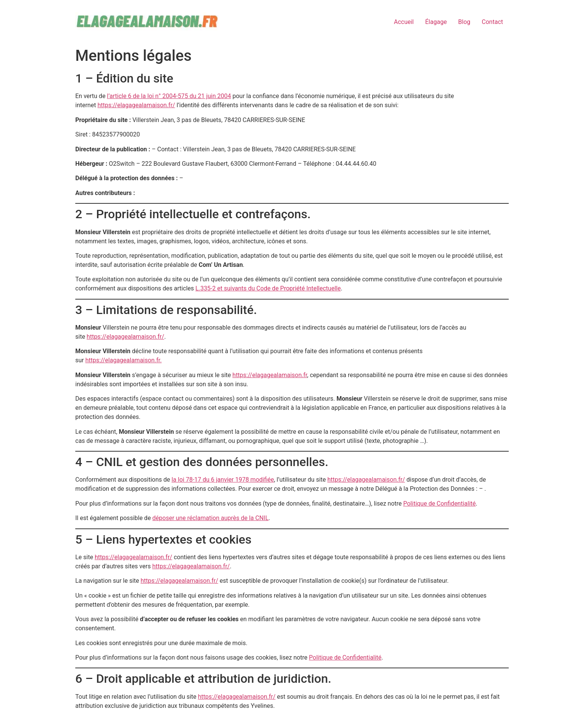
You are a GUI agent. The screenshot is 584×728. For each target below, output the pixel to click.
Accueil (404, 22)
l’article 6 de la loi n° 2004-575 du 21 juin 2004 (169, 96)
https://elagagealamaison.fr (270, 375)
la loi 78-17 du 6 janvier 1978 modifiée (223, 480)
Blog (464, 22)
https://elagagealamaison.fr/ (136, 105)
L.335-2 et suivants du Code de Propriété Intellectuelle (268, 288)
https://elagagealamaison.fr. (123, 360)
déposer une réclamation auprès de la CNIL (211, 518)
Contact (492, 22)
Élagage (436, 22)
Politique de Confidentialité (440, 504)
